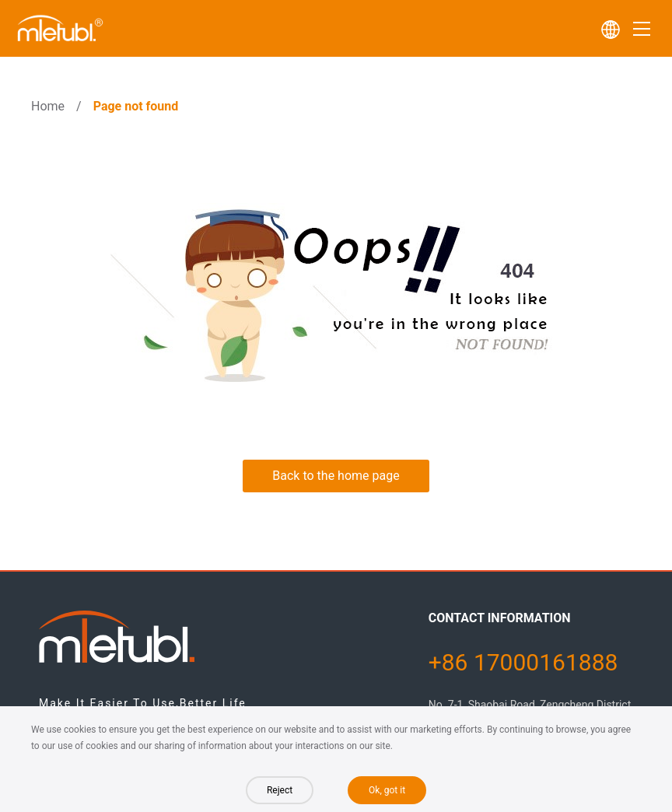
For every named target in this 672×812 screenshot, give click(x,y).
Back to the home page (336, 476)
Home (48, 106)
